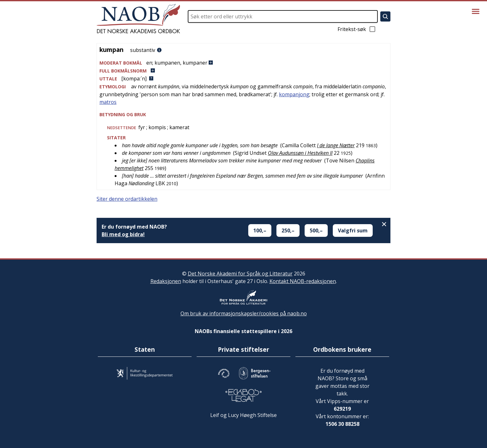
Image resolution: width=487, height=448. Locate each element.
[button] (243, 63)
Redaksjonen (166, 281)
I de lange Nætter (336, 145)
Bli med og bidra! (123, 234)
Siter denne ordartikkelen (127, 199)
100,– (260, 230)
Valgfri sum (353, 230)
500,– (316, 230)
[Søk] (385, 16)
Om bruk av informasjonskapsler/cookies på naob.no (244, 313)
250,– (288, 230)
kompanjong (294, 94)
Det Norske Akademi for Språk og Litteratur (240, 274)
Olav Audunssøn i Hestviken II (300, 153)
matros (108, 102)
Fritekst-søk (357, 29)
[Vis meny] (476, 11)
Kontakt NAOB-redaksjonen (303, 281)
